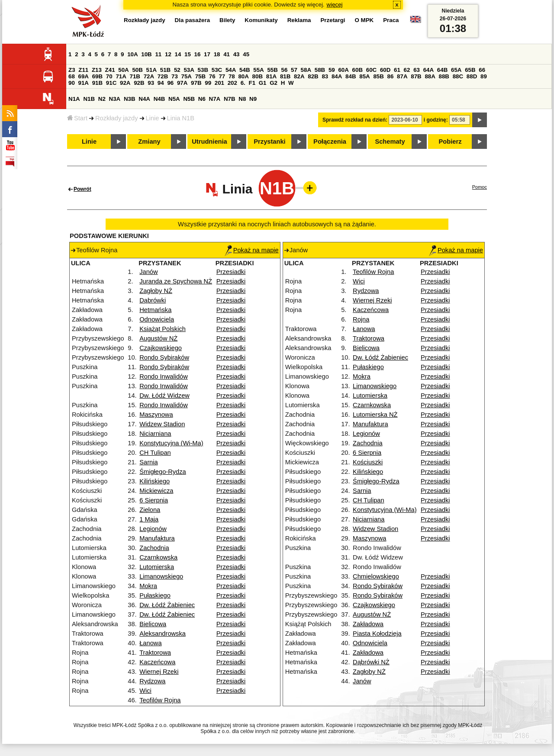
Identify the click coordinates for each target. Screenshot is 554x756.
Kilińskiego (155, 481)
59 (332, 70)
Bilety (227, 20)
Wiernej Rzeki (159, 672)
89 (484, 76)
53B (203, 70)
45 (246, 54)
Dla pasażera (193, 20)
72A (149, 76)
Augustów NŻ (158, 338)
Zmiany (149, 142)
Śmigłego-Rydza (163, 472)
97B (196, 83)
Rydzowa (152, 681)
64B (442, 70)
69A (84, 76)
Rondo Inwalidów (164, 376)
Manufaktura (157, 538)
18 (217, 54)
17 (207, 54)
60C (371, 70)
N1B (89, 99)
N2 (102, 99)
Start (77, 118)
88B (444, 76)
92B (139, 83)
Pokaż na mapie (252, 250)
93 (151, 83)
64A (428, 70)
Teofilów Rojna (160, 700)
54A (231, 70)
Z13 (97, 70)
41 (227, 54)
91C (111, 83)
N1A (74, 99)
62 (407, 70)
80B (258, 76)
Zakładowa (368, 624)
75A (187, 76)
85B (378, 76)
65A (456, 70)
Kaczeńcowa (157, 662)
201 (219, 83)
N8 (242, 99)
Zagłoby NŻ (156, 291)
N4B (159, 99)
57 (294, 70)
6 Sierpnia (154, 500)
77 (222, 76)
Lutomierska (157, 567)
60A (343, 70)
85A (364, 76)
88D (472, 76)
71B (135, 76)
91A (84, 83)
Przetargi (333, 20)
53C (217, 70)
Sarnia (148, 462)
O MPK (364, 20)
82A (299, 76)
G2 (274, 83)
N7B (230, 99)
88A (430, 76)
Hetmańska (155, 310)
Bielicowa (153, 624)
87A (402, 76)
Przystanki (269, 142)
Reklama (299, 20)
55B (272, 70)
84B (351, 76)
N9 (253, 99)
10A (132, 54)
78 (232, 76)
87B (416, 76)
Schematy (390, 142)
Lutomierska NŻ (375, 415)
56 (285, 70)
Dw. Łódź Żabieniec (167, 605)
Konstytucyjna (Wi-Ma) (171, 443)
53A (189, 70)
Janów (148, 272)
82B (313, 76)
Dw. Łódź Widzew (164, 396)
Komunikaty (261, 20)
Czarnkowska (158, 557)
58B (320, 70)
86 (391, 76)
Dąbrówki (153, 300)
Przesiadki (231, 272)
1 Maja (149, 519)
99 (208, 83)
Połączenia (330, 142)
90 (72, 83)
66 (482, 70)
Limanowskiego (161, 576)
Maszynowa (156, 415)
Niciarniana (155, 434)
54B (245, 70)
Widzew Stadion (162, 424)
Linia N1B (181, 118)
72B (163, 76)
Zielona (150, 510)
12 (168, 54)
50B (137, 70)
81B (285, 76)
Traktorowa (155, 653)
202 (232, 83)
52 (177, 70)
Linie (153, 118)
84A (337, 76)
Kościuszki (368, 462)
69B (97, 76)
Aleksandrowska (163, 634)
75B (200, 76)
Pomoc (480, 187)
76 (212, 76)
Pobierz (450, 142)
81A (271, 76)
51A (151, 70)
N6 (202, 99)
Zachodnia (154, 548)
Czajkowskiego (161, 348)
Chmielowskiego (376, 576)
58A (306, 70)
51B (165, 70)
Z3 (72, 70)
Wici (145, 691)
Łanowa (150, 643)
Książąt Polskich (163, 329)
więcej (335, 5)
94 (161, 83)
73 (175, 76)
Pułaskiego (155, 595)
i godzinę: (436, 120)
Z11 (83, 70)
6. (243, 83)
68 (72, 76)
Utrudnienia (209, 142)
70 (109, 76)
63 (417, 70)
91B (97, 83)
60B (358, 70)
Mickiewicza (156, 491)
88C (458, 76)
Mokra (148, 586)
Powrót (82, 189)
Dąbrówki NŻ (371, 662)
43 (237, 54)
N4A (144, 99)
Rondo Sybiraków (164, 357)
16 (198, 54)
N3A (115, 99)
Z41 (110, 70)
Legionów (153, 529)
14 (178, 54)
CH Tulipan (155, 453)
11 (158, 54)
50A (123, 70)
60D (385, 70)
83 (325, 76)
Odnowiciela (157, 319)
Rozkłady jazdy (117, 118)
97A (182, 83)
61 (397, 70)
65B (470, 70)
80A (243, 76)
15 (188, 54)
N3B (130, 99)
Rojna (361, 319)
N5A (174, 99)
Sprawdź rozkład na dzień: (355, 120)
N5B (189, 99)
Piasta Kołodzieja (377, 634)
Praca (391, 20)
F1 (252, 83)
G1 (263, 83)
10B (146, 54)
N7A (215, 99)
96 (170, 83)
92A (125, 83)
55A (258, 70)
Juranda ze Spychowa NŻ (176, 281)
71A (121, 76)
